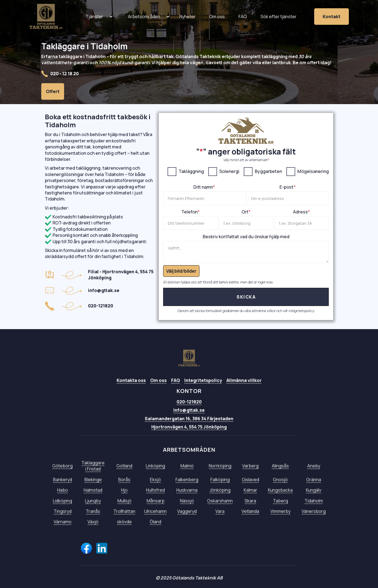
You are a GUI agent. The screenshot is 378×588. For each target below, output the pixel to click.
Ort (246, 212)
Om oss (158, 388)
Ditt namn (204, 187)
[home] (46, 17)
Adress (302, 212)
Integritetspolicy (203, 388)
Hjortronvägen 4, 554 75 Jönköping (189, 435)
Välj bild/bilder (181, 271)
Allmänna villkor (244, 388)
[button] (94, 17)
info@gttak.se (189, 418)
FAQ (176, 388)
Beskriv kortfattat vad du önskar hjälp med (246, 237)
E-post (288, 187)
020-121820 (189, 410)
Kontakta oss (131, 388)
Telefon (191, 212)
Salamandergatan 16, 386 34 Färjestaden (189, 426)
